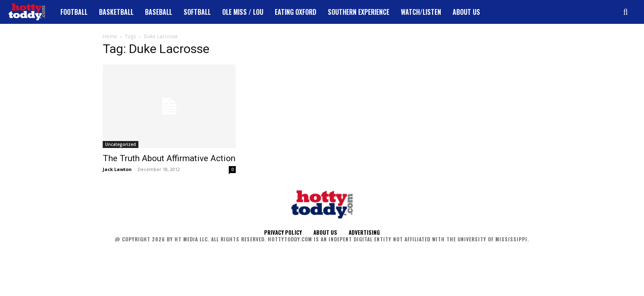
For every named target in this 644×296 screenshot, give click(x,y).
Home (110, 36)
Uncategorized (121, 144)
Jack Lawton (117, 169)
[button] (626, 12)
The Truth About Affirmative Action (169, 158)
